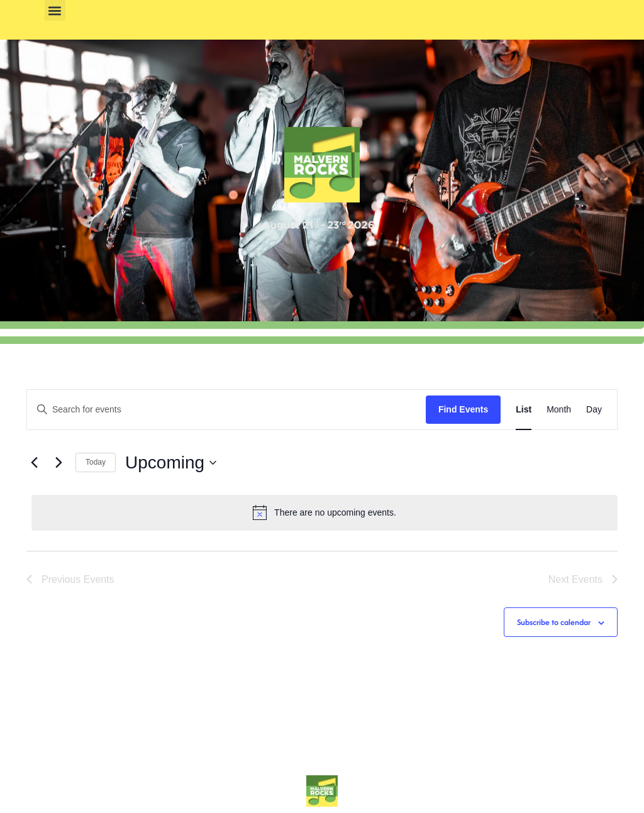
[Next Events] (58, 463)
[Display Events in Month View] (559, 410)
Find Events (463, 409)
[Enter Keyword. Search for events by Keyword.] (226, 410)
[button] (55, 10)
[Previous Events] (34, 463)
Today (96, 462)
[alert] (325, 512)
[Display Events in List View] (524, 410)
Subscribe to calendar (554, 622)
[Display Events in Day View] (594, 410)
